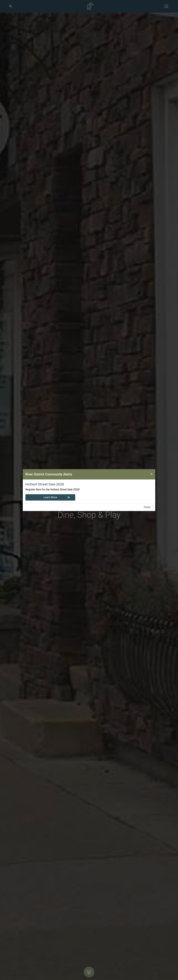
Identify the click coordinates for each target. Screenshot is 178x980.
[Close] (152, 474)
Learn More (50, 497)
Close (147, 507)
